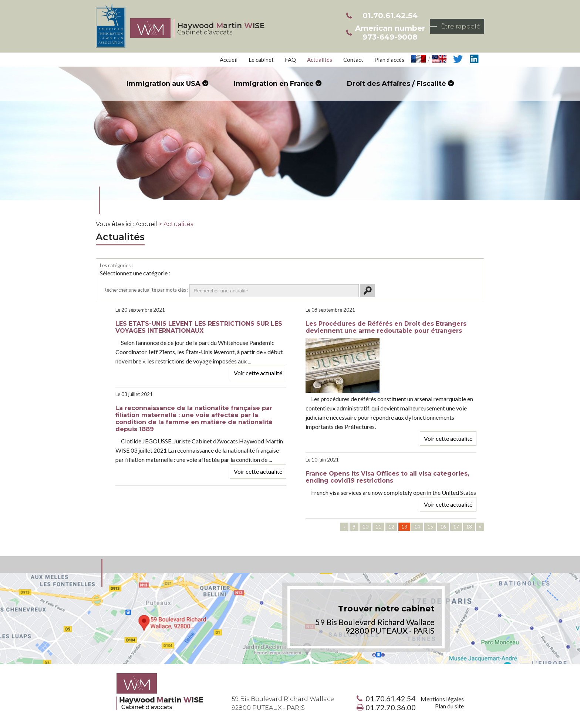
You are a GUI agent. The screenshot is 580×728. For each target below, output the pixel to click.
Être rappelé (461, 26)
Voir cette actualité (258, 373)
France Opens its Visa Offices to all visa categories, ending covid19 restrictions (387, 477)
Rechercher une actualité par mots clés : (146, 290)
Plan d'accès (389, 60)
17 (456, 527)
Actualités (320, 60)
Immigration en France (274, 84)
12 (391, 527)
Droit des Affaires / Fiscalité (397, 84)
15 (430, 527)
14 (417, 527)
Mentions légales (442, 699)
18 (469, 527)
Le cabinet (261, 60)
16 (443, 527)
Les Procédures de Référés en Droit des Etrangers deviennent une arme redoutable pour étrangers (386, 327)
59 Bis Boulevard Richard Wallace (283, 703)
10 (365, 527)
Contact (353, 60)
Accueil (229, 60)
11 (378, 527)
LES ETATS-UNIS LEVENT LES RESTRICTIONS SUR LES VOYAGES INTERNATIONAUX (199, 327)
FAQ (290, 60)
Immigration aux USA (163, 84)
